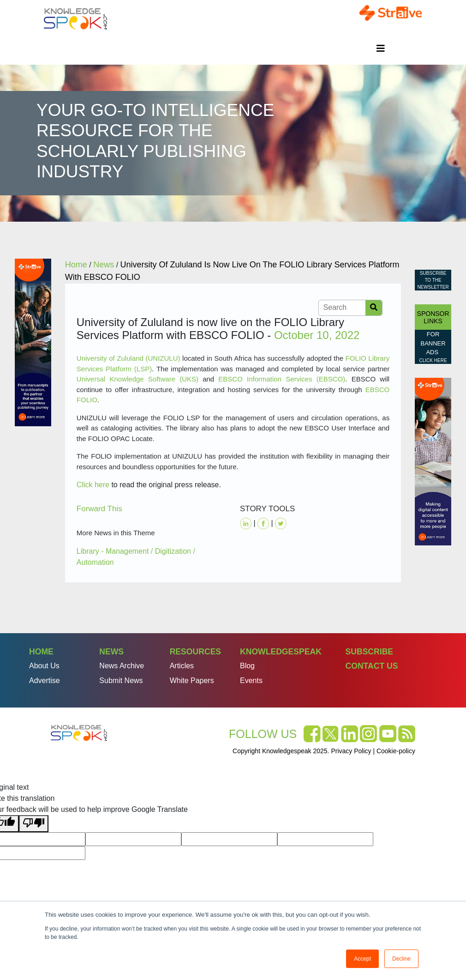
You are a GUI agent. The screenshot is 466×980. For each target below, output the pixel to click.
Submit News (121, 681)
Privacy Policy (351, 751)
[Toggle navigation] (381, 48)
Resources (195, 652)
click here (433, 360)
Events (251, 681)
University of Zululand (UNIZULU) (128, 358)
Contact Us (371, 666)
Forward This (99, 509)
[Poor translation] (34, 824)
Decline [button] (401, 959)
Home (41, 652)
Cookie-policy (396, 751)
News (111, 652)
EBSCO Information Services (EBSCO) (282, 379)
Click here (93, 485)
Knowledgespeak (281, 652)
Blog (247, 666)
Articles (182, 666)
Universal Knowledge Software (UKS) (137, 379)
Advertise (45, 681)
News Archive (122, 666)
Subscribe (369, 652)
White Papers (192, 681)
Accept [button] (362, 959)
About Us (44, 666)
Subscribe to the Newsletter (433, 280)
